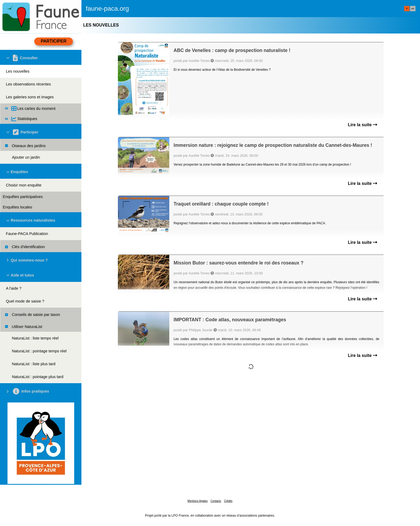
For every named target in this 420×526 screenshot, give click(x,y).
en (413, 9)
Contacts (216, 501)
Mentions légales (198, 501)
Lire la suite (363, 125)
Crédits (228, 501)
